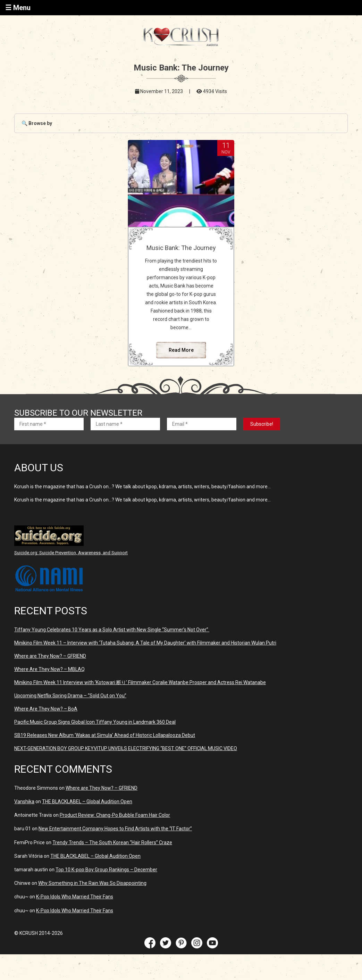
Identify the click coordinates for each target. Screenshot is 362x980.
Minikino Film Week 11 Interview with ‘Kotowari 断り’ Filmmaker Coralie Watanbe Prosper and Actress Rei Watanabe (140, 682)
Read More (181, 350)
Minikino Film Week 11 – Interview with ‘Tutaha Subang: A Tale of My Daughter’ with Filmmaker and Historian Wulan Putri (145, 643)
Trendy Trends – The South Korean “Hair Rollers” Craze (112, 842)
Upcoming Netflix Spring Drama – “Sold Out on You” (70, 696)
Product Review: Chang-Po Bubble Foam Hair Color (115, 815)
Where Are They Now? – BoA (46, 709)
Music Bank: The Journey (181, 248)
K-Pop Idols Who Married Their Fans (75, 897)
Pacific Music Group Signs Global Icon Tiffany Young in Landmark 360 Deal (95, 722)
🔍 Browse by (37, 123)
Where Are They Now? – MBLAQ (49, 669)
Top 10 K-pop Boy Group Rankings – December (106, 870)
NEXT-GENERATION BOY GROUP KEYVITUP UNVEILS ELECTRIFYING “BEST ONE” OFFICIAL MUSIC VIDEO (126, 748)
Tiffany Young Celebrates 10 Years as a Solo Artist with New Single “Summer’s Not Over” (112, 630)
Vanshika (24, 802)
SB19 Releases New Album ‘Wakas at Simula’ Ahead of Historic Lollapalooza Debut (105, 735)
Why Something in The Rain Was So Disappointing (92, 883)
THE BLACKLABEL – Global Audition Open (87, 802)
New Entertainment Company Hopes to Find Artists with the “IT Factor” (115, 829)
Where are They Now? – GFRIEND (50, 656)
